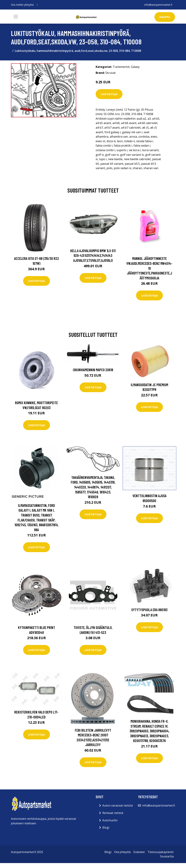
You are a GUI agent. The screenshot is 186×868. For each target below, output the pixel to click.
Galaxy (135, 67)
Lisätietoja (109, 94)
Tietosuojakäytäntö (161, 852)
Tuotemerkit (121, 67)
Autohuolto (110, 820)
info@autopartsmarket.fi (158, 5)
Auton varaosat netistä (118, 805)
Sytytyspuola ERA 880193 (149, 610)
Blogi (106, 827)
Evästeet (139, 852)
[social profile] (37, 5)
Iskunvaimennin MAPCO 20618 (93, 370)
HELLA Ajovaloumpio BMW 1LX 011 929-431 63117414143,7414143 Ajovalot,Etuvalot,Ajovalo (93, 255)
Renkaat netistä (113, 813)
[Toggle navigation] (16, 17)
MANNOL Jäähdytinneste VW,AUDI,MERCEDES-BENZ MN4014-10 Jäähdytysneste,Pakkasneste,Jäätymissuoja (149, 268)
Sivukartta (167, 856)
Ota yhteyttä (122, 852)
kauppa (165, 17)
